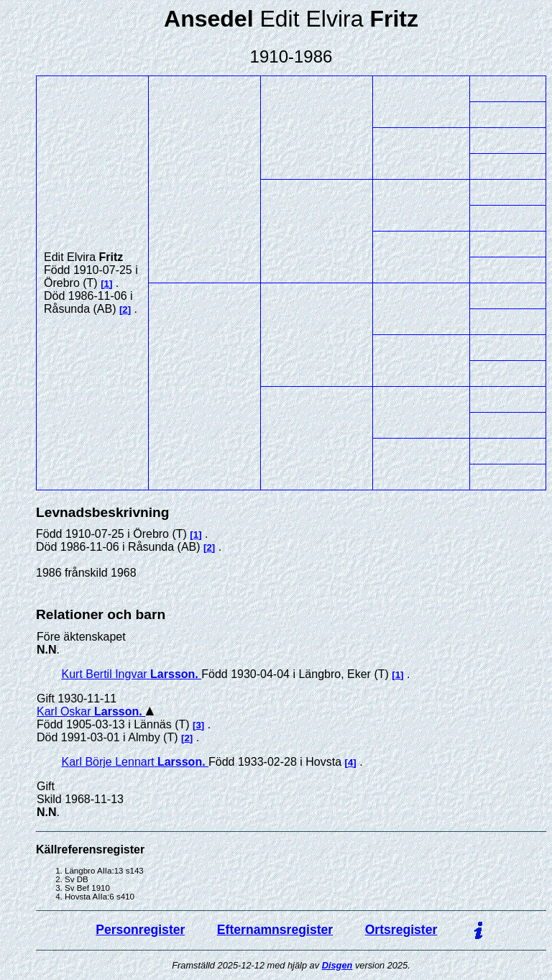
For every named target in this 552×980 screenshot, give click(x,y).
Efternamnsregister (275, 930)
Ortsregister (401, 930)
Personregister (140, 930)
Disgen (337, 965)
